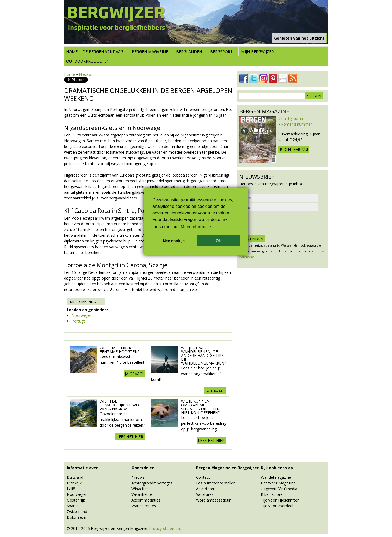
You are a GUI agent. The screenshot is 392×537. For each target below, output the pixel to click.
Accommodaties (146, 500)
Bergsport (221, 52)
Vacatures (205, 494)
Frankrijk (74, 483)
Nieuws (85, 74)
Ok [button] (218, 241)
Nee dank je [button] (174, 241)
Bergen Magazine (150, 52)
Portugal (79, 321)
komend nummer (297, 124)
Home (72, 52)
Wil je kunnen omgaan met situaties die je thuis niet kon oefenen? (202, 407)
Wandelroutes (144, 506)
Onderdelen (143, 468)
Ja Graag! (134, 374)
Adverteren (206, 489)
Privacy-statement (165, 528)
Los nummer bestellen (216, 483)
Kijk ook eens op (277, 468)
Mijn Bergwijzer (258, 52)
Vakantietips (142, 494)
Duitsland (75, 477)
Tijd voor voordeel (277, 506)
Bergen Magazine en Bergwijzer (227, 468)
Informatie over (82, 468)
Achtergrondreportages (152, 483)
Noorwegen (82, 315)
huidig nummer (295, 118)
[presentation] (281, 223)
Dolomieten (77, 517)
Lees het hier (130, 437)
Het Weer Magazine (278, 483)
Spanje (73, 506)
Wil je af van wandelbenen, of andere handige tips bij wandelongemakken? (203, 355)
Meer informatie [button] (196, 227)
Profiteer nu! (294, 149)
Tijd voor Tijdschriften (280, 500)
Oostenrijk (76, 500)
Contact (203, 477)
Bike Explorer (272, 494)
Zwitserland (77, 512)
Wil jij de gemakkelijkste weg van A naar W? (120, 405)
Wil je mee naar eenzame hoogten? (120, 350)
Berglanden (189, 52)
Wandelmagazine (276, 477)
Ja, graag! (215, 391)
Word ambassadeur (213, 500)
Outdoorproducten (88, 61)
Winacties (140, 489)
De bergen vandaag (103, 52)
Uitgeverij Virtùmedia (279, 489)
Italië (71, 489)
